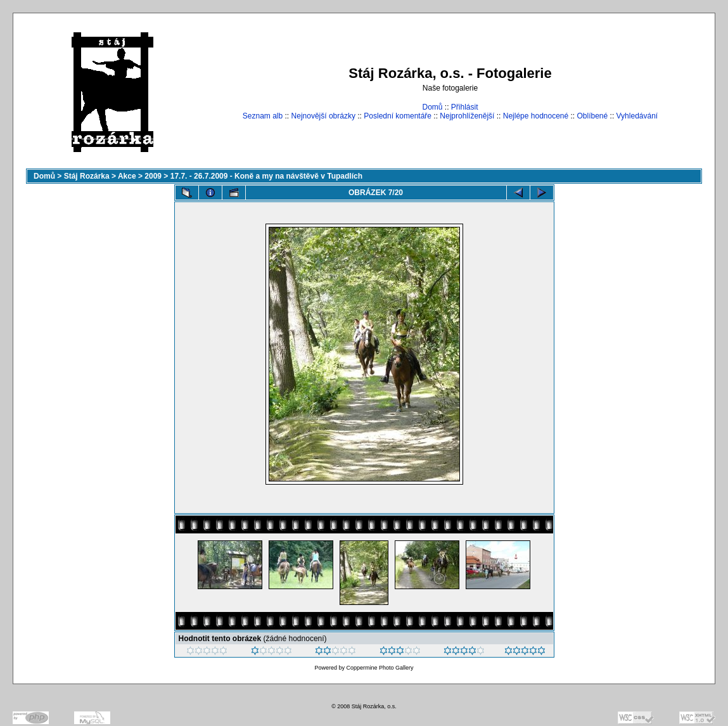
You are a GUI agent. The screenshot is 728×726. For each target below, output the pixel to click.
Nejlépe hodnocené (536, 116)
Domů (432, 107)
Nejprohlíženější (467, 116)
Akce (127, 176)
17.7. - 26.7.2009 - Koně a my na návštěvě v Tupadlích (266, 176)
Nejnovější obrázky (323, 116)
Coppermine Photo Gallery (380, 668)
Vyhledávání (637, 116)
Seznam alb (263, 116)
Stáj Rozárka (87, 176)
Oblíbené (593, 116)
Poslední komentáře (398, 116)
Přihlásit (465, 107)
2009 (153, 176)
